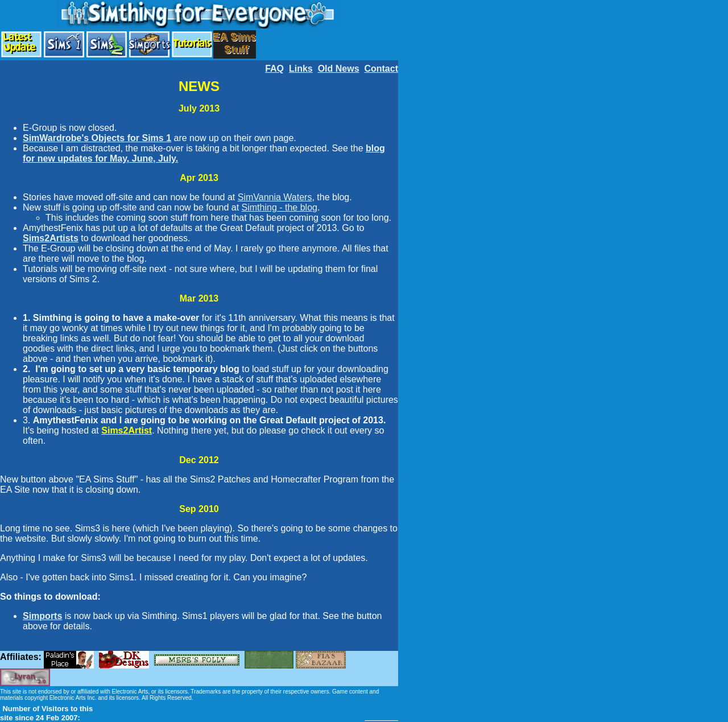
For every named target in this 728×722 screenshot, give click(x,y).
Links (301, 69)
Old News (339, 69)
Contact (381, 69)
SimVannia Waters (275, 197)
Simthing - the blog (280, 207)
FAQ (274, 69)
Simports (42, 616)
